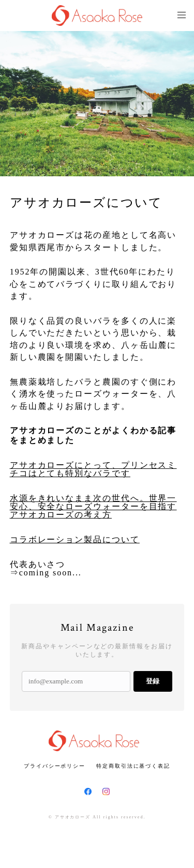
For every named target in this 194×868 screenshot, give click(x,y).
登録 (153, 681)
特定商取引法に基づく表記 (133, 766)
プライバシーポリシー (55, 766)
